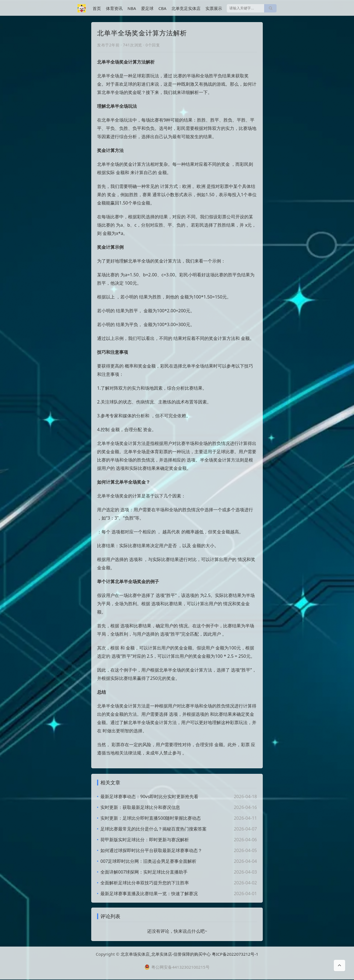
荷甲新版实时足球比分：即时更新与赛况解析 (145, 840)
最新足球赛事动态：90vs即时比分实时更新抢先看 (149, 796)
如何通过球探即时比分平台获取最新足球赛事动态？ (151, 850)
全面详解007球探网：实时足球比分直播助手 (144, 872)
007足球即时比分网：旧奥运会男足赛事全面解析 (148, 861)
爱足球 (147, 8)
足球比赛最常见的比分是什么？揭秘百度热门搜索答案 (153, 829)
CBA (162, 8)
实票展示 (214, 8)
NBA (132, 8)
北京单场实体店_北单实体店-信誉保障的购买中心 (166, 955)
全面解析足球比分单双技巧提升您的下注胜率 (145, 883)
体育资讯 (114, 8)
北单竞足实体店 (186, 8)
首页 (97, 8)
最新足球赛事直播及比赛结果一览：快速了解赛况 (149, 893)
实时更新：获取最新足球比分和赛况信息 (140, 807)
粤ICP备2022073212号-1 (235, 955)
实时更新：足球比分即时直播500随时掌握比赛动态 (151, 818)
